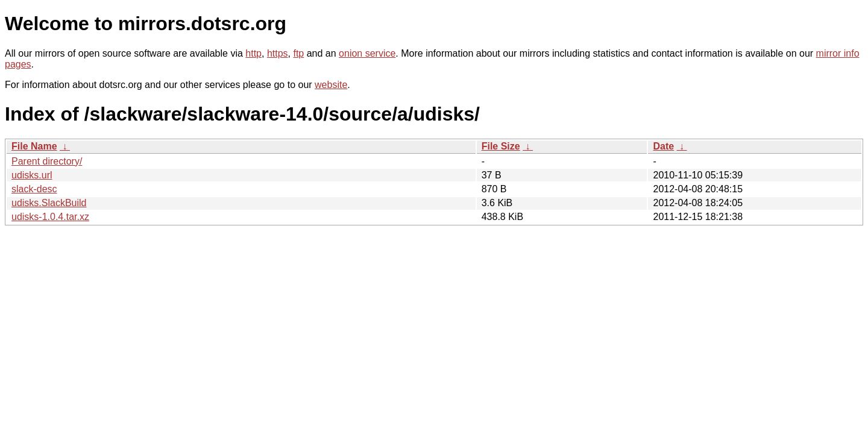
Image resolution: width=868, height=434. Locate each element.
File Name (34, 146)
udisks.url (32, 175)
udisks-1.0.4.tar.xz (50, 217)
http (253, 53)
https (278, 53)
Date (663, 146)
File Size (501, 146)
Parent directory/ (47, 161)
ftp (298, 53)
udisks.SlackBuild (49, 203)
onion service (367, 53)
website (331, 85)
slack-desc (34, 189)
